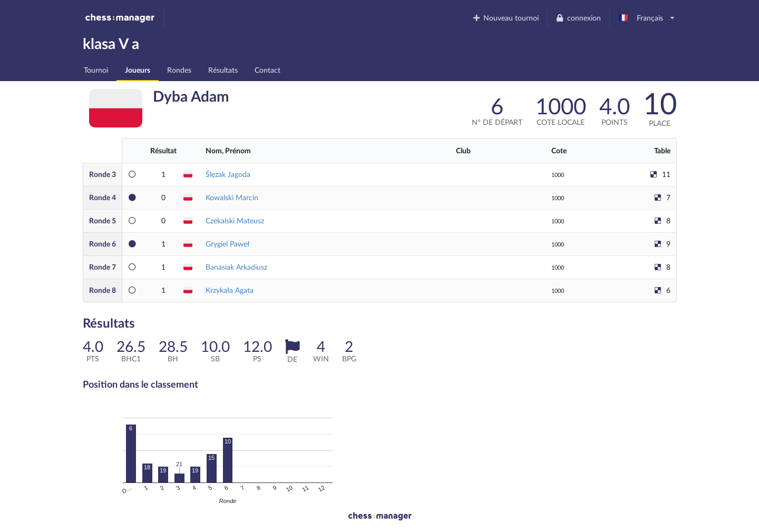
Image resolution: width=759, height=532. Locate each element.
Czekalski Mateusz (235, 220)
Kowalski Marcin (232, 197)
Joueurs (138, 70)
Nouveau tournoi (505, 18)
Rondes (179, 70)
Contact (267, 70)
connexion (578, 18)
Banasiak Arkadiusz (236, 267)
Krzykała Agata (230, 290)
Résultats (223, 70)
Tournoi (96, 70)
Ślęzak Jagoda (228, 174)
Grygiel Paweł (227, 244)
